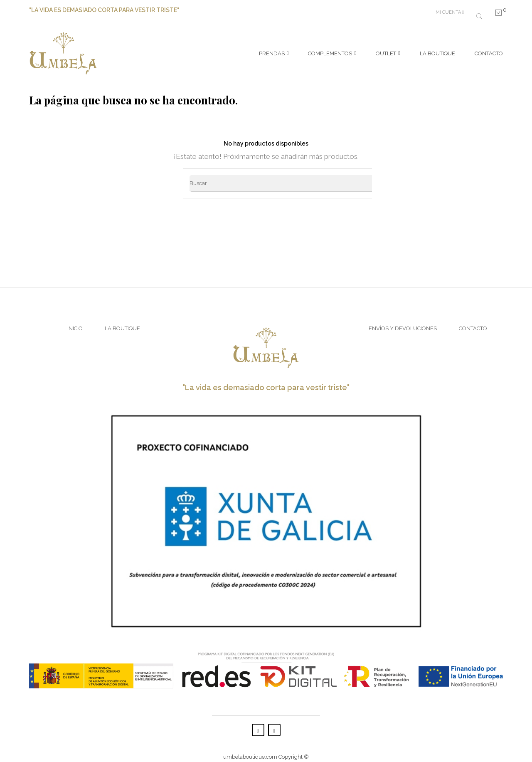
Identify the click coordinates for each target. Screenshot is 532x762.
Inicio (75, 320)
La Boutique (122, 320)
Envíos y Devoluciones (403, 320)
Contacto (473, 320)
